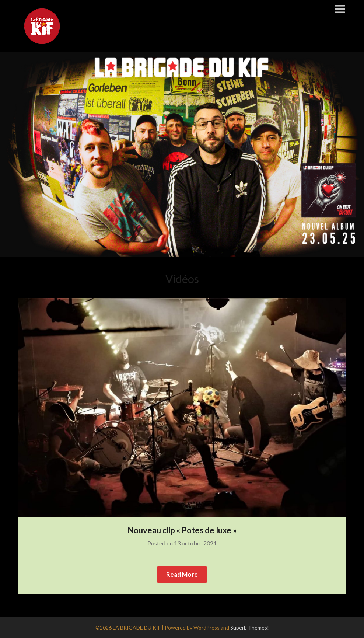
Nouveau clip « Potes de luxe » (182, 530)
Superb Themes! (250, 627)
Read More (182, 574)
